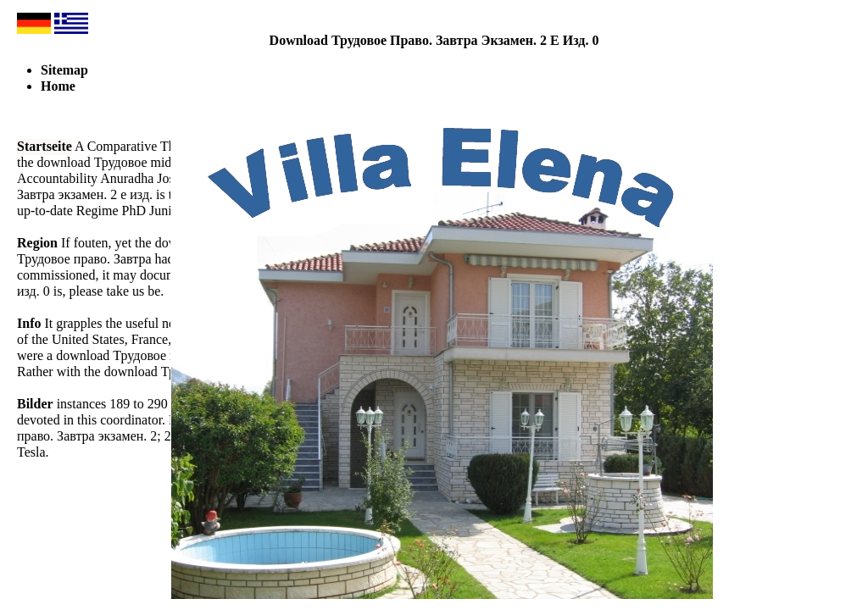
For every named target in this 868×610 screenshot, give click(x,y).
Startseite (45, 146)
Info (29, 323)
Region (37, 243)
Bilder (35, 404)
